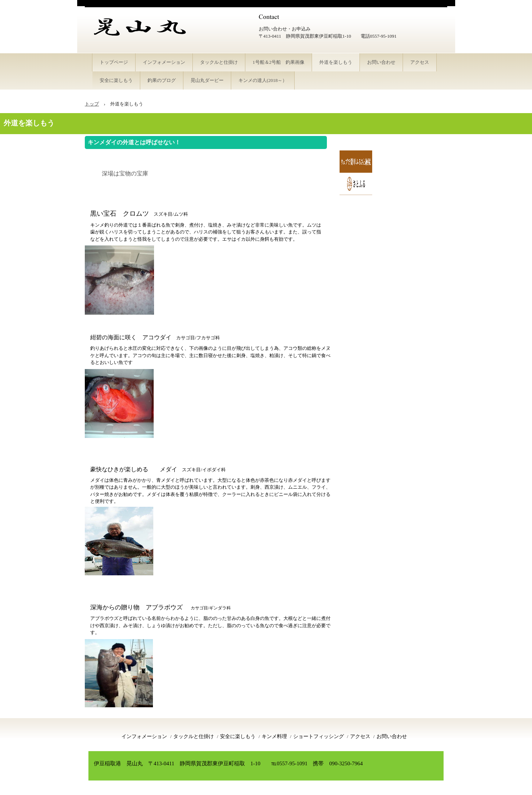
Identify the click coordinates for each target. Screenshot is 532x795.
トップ (92, 104)
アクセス (420, 62)
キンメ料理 (274, 736)
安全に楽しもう (116, 80)
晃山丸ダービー (207, 80)
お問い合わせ (381, 62)
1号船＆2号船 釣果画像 (279, 62)
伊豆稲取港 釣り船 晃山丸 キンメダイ (146, 36)
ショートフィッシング (319, 736)
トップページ (114, 62)
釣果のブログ (162, 80)
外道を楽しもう (336, 62)
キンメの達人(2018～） (263, 80)
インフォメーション (164, 62)
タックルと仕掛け (219, 62)
